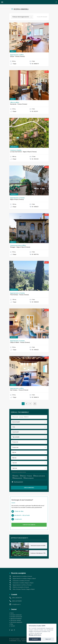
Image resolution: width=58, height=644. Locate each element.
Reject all (48, 639)
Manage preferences (35, 635)
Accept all (35, 639)
